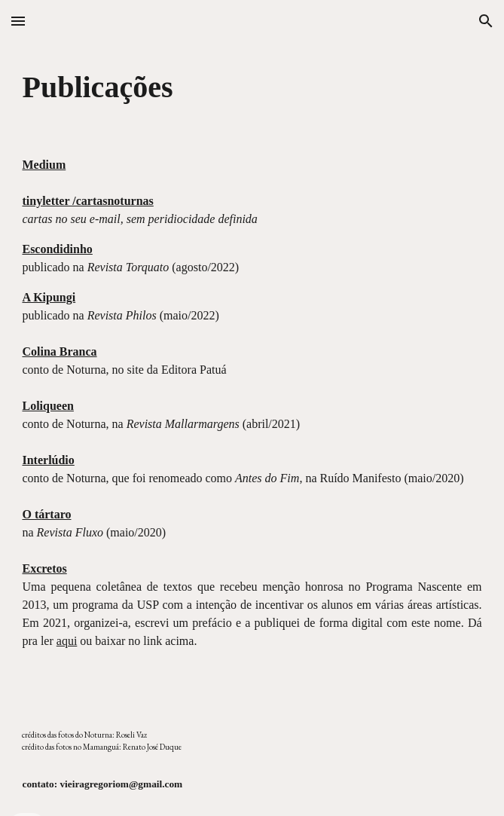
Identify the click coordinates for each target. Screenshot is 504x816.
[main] (252, 87)
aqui (67, 641)
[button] (18, 21)
